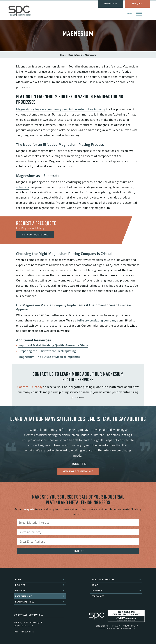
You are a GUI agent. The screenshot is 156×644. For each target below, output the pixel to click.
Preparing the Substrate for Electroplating (47, 351)
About (116, 585)
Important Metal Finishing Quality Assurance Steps (53, 345)
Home (63, 55)
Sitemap (116, 626)
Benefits (40, 585)
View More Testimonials (78, 471)
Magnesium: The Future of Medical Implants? (49, 357)
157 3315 (26, 622)
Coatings (40, 590)
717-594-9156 (110, 4)
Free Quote (137, 4)
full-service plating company (97, 320)
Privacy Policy (130, 626)
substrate (23, 187)
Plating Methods (40, 602)
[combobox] (78, 523)
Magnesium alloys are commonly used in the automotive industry (61, 109)
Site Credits (102, 626)
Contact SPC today (30, 387)
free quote (28, 509)
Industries (116, 590)
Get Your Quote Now (35, 235)
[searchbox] (79, 525)
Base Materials (75, 55)
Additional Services (116, 579)
